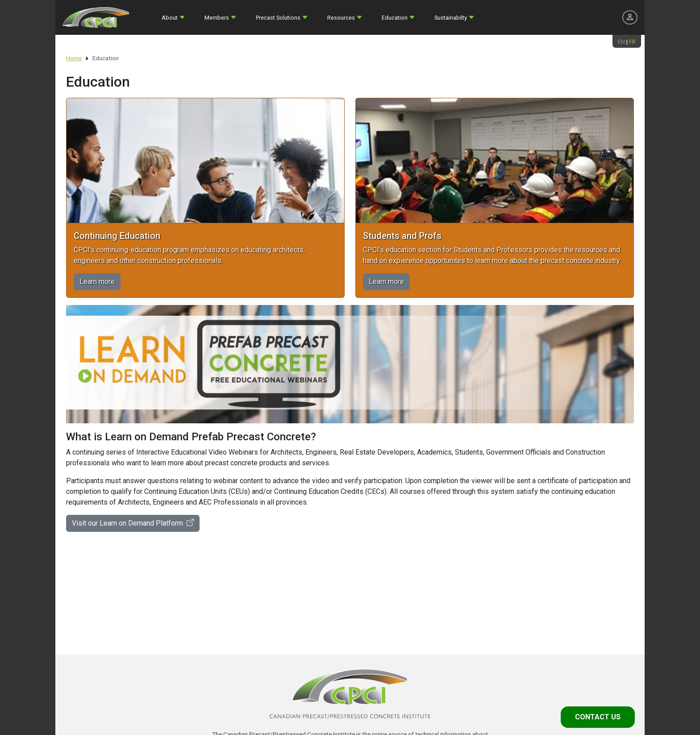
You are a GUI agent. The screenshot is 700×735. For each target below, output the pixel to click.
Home (74, 58)
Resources (341, 18)
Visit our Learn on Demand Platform (133, 523)
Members (217, 18)
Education (395, 18)
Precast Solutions (278, 18)
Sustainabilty (451, 18)
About (170, 18)
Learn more (97, 282)
